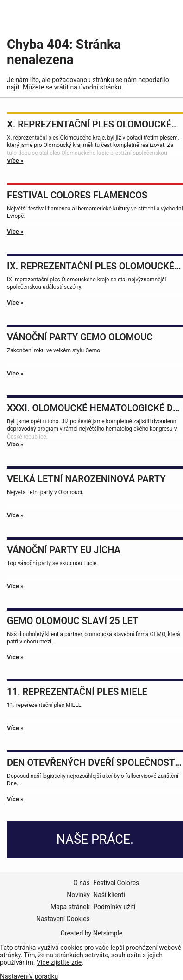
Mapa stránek (70, 907)
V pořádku (43, 976)
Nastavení (14, 976)
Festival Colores (116, 883)
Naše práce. (95, 840)
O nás (82, 883)
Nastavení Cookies (63, 919)
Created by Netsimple (92, 933)
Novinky (78, 895)
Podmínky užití (114, 907)
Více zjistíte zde (59, 962)
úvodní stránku (100, 87)
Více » (15, 161)
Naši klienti (109, 895)
